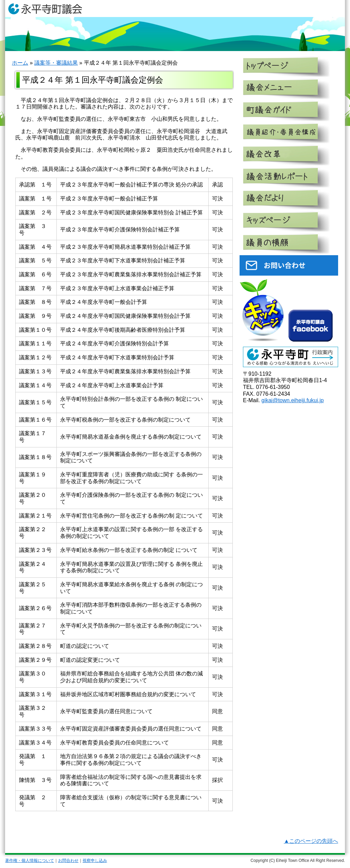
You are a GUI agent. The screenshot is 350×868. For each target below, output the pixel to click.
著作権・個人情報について (30, 861)
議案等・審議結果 (56, 63)
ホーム (20, 63)
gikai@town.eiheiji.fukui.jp (292, 400)
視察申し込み (95, 861)
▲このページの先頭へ (311, 841)
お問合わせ (68, 861)
